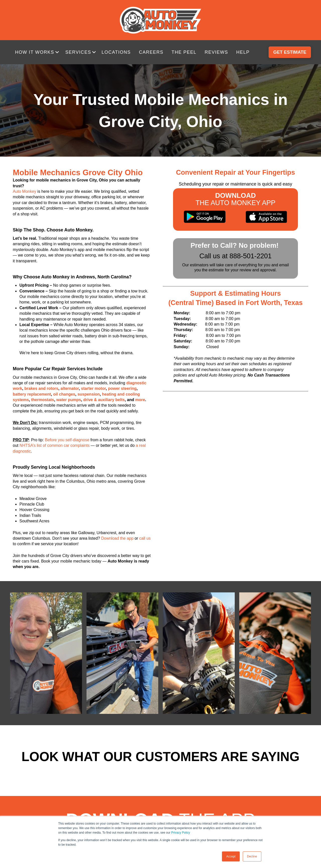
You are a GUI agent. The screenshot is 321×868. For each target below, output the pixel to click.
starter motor (93, 388)
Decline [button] (252, 856)
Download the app (117, 538)
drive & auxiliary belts (104, 400)
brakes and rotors (41, 388)
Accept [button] (231, 856)
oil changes (64, 394)
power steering (122, 388)
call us (145, 538)
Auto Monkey (24, 191)
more (140, 400)
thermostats (43, 400)
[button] (38, 52)
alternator (70, 388)
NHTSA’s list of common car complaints (55, 445)
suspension (89, 394)
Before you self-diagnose (67, 440)
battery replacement (32, 394)
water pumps (69, 400)
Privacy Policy (181, 833)
